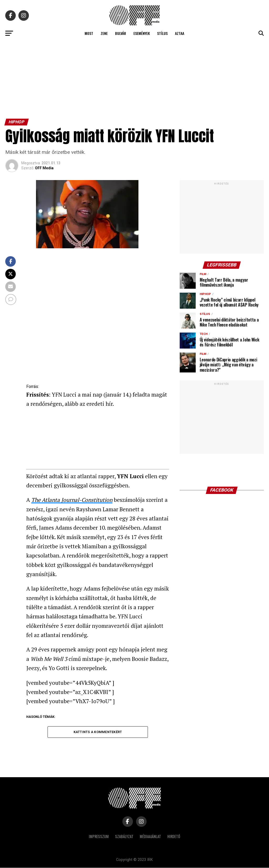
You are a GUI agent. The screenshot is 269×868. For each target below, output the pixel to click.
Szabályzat (124, 837)
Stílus (162, 33)
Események (142, 33)
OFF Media (44, 168)
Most (89, 33)
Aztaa (180, 33)
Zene (104, 33)
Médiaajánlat (150, 837)
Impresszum (99, 837)
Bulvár (121, 33)
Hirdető (174, 837)
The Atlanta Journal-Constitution (72, 500)
